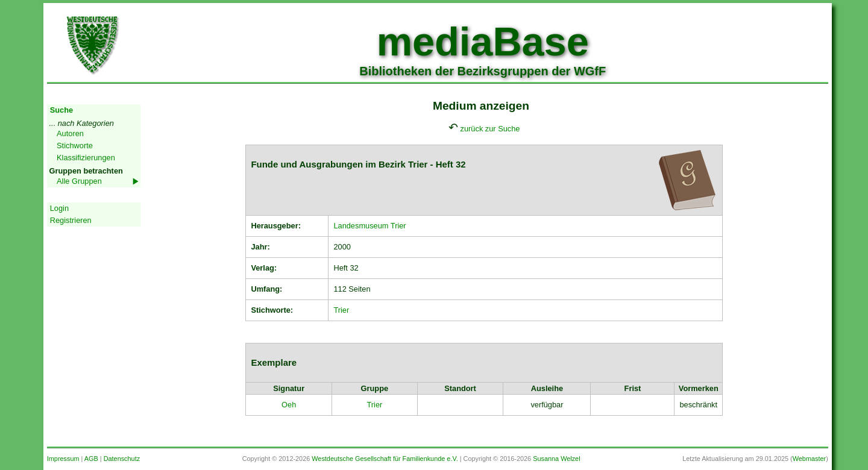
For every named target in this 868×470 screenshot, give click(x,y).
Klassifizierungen (86, 158)
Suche (61, 110)
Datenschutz (122, 459)
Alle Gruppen (79, 181)
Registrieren (71, 220)
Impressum (63, 459)
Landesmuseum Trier (370, 226)
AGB (91, 459)
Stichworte (75, 146)
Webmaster (809, 459)
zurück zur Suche (490, 129)
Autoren (70, 133)
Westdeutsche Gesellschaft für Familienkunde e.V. (385, 459)
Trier (341, 310)
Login (59, 208)
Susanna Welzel (556, 459)
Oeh (289, 405)
